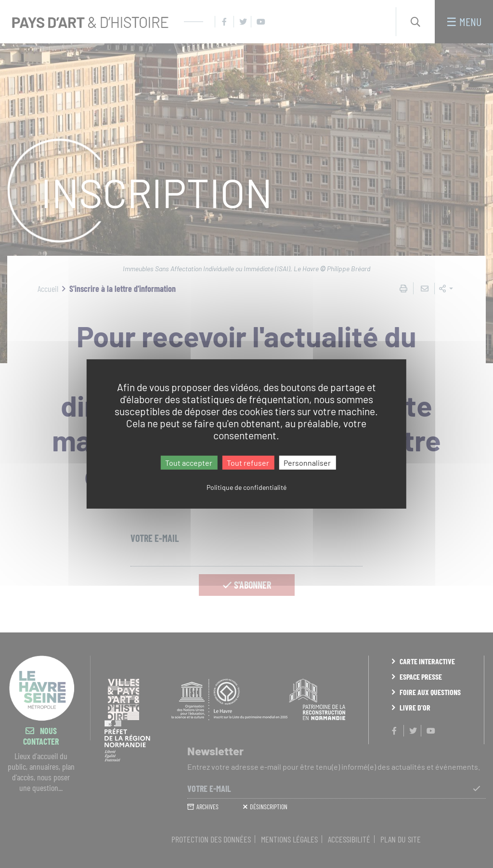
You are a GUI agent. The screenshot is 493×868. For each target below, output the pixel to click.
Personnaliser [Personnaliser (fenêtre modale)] (307, 463)
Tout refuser (248, 463)
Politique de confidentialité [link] (246, 487)
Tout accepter (189, 463)
